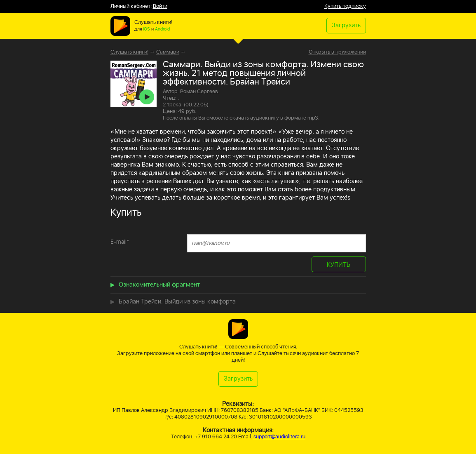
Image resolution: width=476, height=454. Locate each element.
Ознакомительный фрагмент (159, 285)
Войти (160, 6)
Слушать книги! (129, 52)
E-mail (120, 242)
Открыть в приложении (337, 52)
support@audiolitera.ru (279, 437)
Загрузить (346, 25)
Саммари (168, 52)
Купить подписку (345, 6)
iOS (147, 29)
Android (162, 29)
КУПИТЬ (339, 265)
